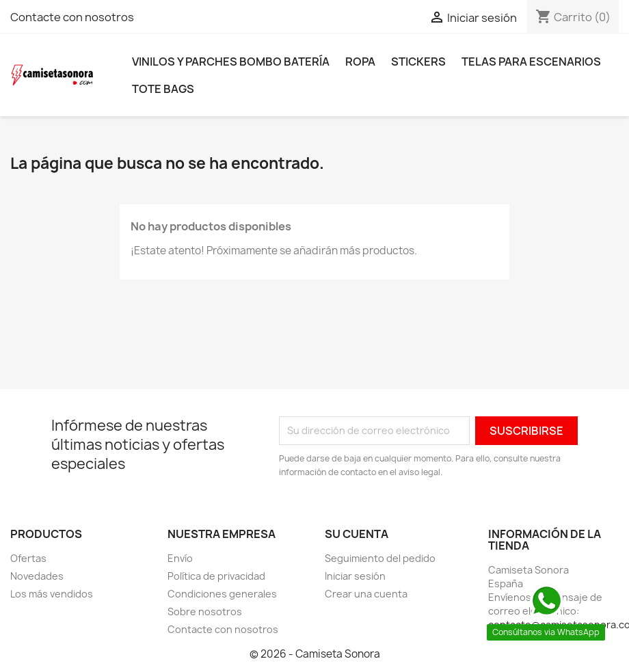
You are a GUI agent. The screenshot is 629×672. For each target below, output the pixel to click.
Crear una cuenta (366, 594)
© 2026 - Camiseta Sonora (315, 654)
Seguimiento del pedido (380, 558)
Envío (180, 558)
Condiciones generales (222, 594)
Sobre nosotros (205, 611)
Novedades (37, 576)
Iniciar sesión (355, 576)
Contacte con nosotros (72, 17)
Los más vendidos (52, 594)
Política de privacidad (216, 576)
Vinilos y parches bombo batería (231, 62)
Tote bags (163, 89)
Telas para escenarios (531, 62)
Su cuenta (357, 534)
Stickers (418, 62)
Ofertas (28, 558)
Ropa (360, 62)
